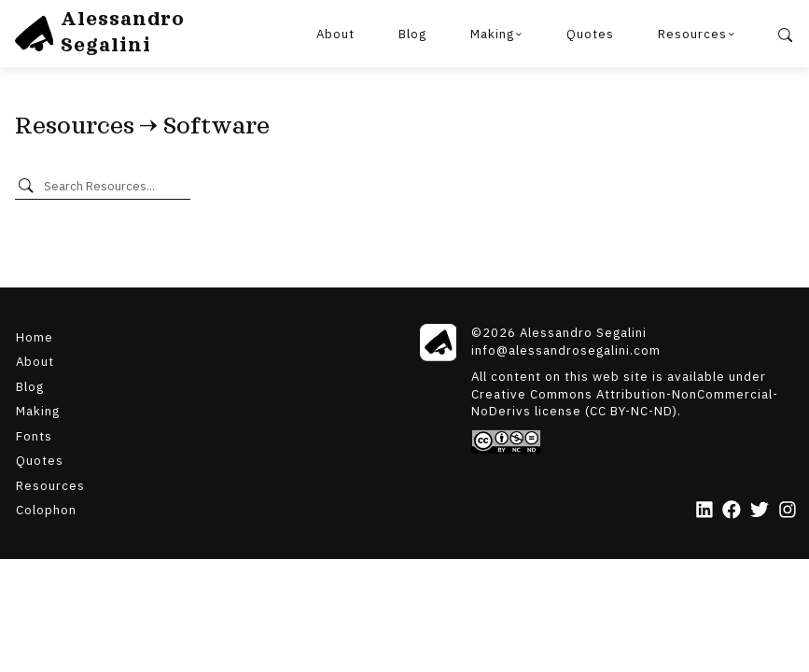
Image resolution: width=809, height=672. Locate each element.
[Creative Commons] (634, 441)
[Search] (786, 33)
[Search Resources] (113, 186)
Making (492, 34)
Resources (692, 34)
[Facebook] (732, 511)
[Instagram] (788, 511)
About (335, 34)
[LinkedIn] (704, 511)
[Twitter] (760, 511)
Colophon (46, 510)
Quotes (590, 34)
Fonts (34, 435)
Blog (412, 34)
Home (35, 336)
